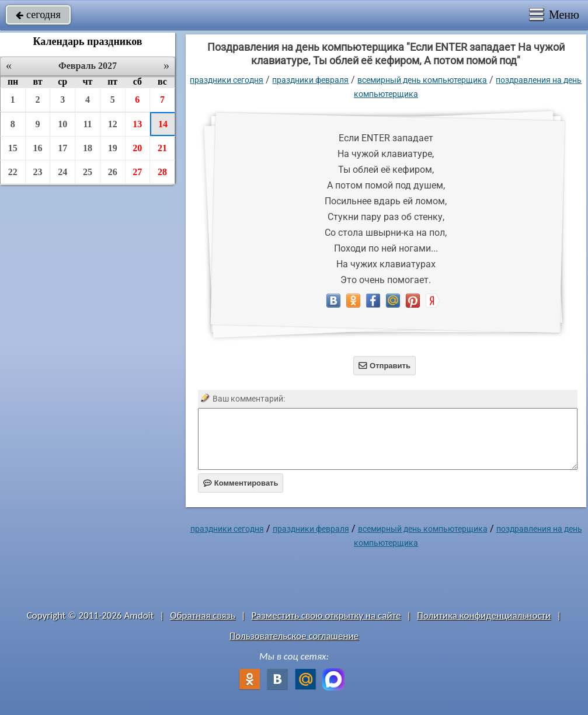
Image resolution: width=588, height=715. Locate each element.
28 (162, 172)
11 (87, 124)
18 (88, 148)
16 (38, 148)
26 (113, 172)
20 (137, 148)
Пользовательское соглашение (294, 636)
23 (38, 172)
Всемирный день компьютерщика (422, 80)
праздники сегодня (227, 80)
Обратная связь (203, 615)
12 (113, 124)
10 (62, 124)
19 (113, 148)
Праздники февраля (310, 80)
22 (13, 172)
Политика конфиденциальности (484, 615)
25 (88, 172)
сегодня (38, 15)
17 (62, 148)
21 (162, 148)
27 (137, 172)
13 (137, 124)
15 (13, 148)
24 (62, 172)
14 (163, 124)
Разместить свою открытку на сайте (326, 615)
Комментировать (241, 483)
